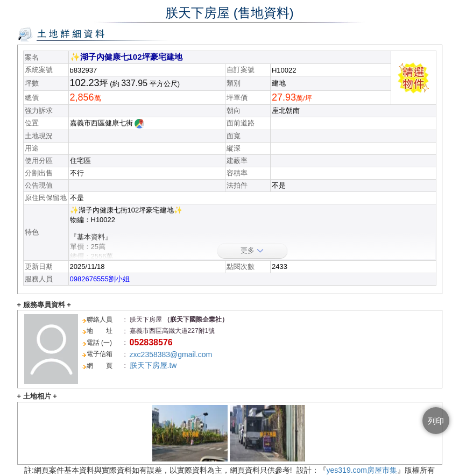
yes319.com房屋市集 (362, 470)
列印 (436, 421)
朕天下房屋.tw (153, 365)
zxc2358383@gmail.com (171, 354)
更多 (252, 250)
